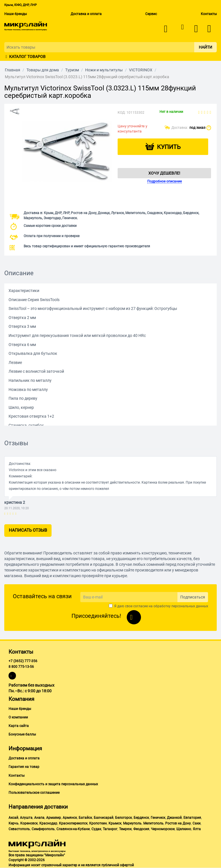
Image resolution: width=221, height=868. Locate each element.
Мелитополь (153, 823)
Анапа (39, 818)
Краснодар (48, 823)
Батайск (85, 818)
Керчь (14, 823)
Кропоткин (98, 823)
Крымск (115, 823)
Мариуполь (132, 823)
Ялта (197, 829)
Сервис (151, 14)
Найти (205, 47)
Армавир (54, 818)
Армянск (70, 818)
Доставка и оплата (86, 14)
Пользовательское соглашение (34, 793)
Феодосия (141, 829)
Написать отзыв (28, 530)
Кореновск (29, 823)
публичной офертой (118, 865)
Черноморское (163, 829)
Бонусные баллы (22, 734)
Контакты (209, 14)
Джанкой (174, 818)
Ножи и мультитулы (104, 70)
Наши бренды (16, 14)
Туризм (72, 70)
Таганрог (110, 829)
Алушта (26, 818)
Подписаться (193, 597)
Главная (13, 70)
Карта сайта (19, 726)
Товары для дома (43, 70)
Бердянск (141, 818)
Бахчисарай (104, 818)
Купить (169, 147)
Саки (197, 823)
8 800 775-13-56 (21, 667)
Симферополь (43, 829)
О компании (18, 717)
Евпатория (192, 818)
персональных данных (190, 606)
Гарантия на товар (24, 767)
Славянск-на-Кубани (73, 829)
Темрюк (125, 829)
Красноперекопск (73, 823)
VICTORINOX (141, 70)
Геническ (158, 818)
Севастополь (19, 829)
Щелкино (184, 829)
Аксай (13, 818)
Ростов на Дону (178, 823)
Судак (96, 829)
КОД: (122, 113)
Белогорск (123, 818)
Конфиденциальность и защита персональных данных (53, 784)
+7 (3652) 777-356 (23, 661)
